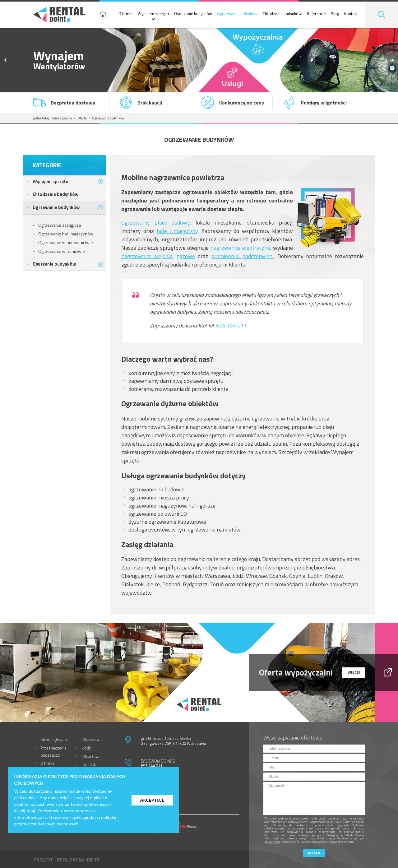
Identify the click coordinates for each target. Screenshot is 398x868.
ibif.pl (93, 860)
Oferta (82, 118)
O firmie (125, 14)
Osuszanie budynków (193, 14)
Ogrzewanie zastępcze (60, 225)
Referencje (316, 14)
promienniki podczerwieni (242, 256)
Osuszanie (54, 264)
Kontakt (351, 14)
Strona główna (62, 118)
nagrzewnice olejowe (147, 256)
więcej (354, 672)
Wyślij (314, 853)
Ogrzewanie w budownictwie (66, 242)
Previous (5, 60)
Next (393, 60)
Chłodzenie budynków (282, 14)
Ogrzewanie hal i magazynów (66, 234)
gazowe (186, 256)
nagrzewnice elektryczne (240, 248)
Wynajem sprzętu (153, 14)
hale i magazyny (177, 231)
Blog (335, 14)
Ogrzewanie (56, 207)
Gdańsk (89, 764)
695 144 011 (231, 325)
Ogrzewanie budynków (237, 14)
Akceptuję (152, 800)
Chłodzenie (56, 194)
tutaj (31, 811)
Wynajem (51, 181)
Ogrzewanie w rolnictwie (62, 251)
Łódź (87, 748)
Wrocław (90, 756)
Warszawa (92, 740)
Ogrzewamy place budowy (155, 223)
